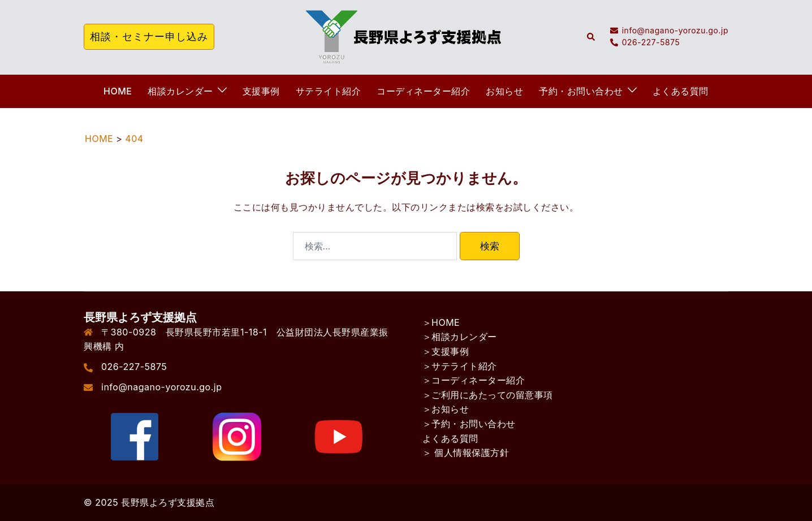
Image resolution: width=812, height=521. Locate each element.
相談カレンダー (180, 91)
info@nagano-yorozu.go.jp (161, 387)
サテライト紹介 (329, 91)
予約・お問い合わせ (581, 91)
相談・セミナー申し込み (149, 36)
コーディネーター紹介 (423, 91)
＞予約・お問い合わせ (469, 424)
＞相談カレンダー (460, 337)
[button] (591, 37)
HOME (118, 91)
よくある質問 (681, 91)
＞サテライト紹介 (460, 366)
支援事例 (261, 91)
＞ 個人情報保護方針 (466, 453)
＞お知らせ (446, 409)
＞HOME (441, 322)
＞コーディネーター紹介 (474, 380)
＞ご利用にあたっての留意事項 (488, 395)
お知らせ (504, 91)
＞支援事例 (446, 351)
